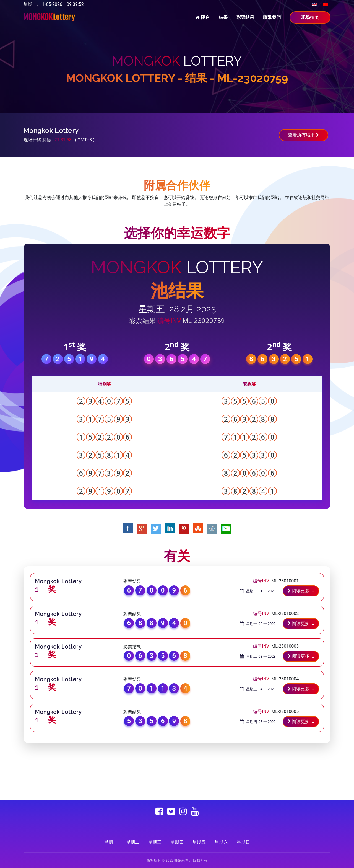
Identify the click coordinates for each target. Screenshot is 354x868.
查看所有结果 (304, 135)
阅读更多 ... (301, 591)
